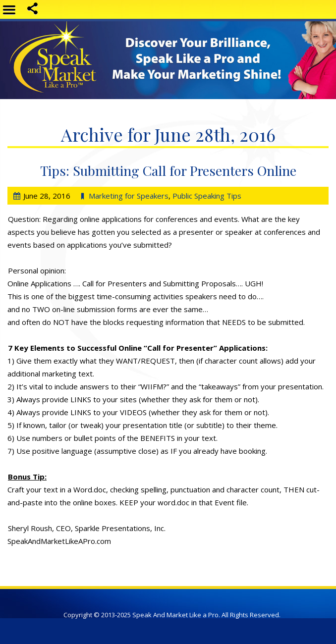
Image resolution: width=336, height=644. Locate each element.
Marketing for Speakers (129, 196)
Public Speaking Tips (207, 196)
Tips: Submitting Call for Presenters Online (168, 170)
